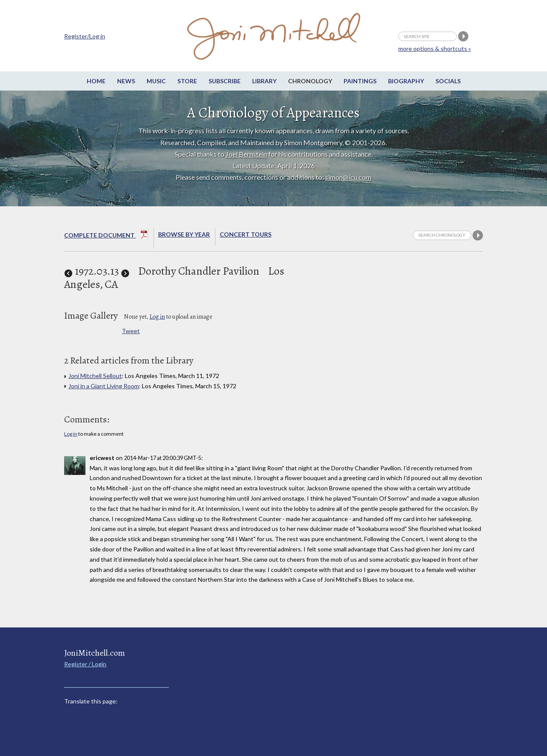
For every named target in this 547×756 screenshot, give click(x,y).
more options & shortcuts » (435, 48)
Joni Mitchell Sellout (95, 376)
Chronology (310, 81)
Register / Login (85, 664)
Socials (448, 81)
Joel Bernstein (246, 154)
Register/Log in (85, 36)
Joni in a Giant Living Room (104, 386)
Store (187, 81)
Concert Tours (246, 234)
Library (264, 81)
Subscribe (225, 81)
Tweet (131, 331)
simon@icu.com (348, 177)
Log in (157, 317)
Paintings (360, 81)
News (126, 81)
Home (96, 81)
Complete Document (106, 236)
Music (156, 81)
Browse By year (184, 234)
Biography (406, 81)
